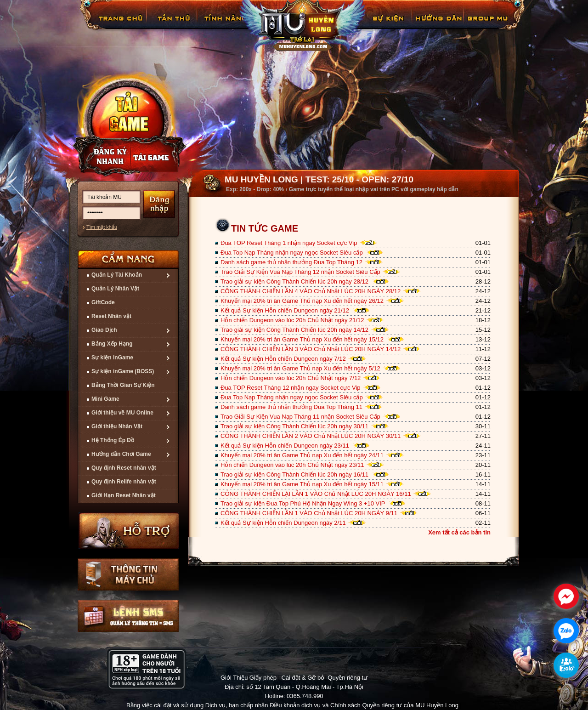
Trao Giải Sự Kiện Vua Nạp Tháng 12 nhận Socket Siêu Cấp (300, 272)
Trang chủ (119, 25)
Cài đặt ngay (128, 122)
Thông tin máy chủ (128, 574)
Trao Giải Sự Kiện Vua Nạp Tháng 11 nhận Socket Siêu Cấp (300, 417)
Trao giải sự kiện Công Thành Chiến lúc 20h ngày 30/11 (294, 426)
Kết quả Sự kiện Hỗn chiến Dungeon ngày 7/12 (283, 359)
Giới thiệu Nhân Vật (117, 426)
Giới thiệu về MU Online (122, 413)
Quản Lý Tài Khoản (117, 275)
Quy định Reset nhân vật (124, 468)
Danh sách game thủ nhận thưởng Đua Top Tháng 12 (291, 262)
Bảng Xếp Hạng (112, 344)
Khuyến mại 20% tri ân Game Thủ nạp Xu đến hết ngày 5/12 (300, 368)
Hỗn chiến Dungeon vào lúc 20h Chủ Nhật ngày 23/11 (292, 465)
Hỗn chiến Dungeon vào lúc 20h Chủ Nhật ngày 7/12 (291, 378)
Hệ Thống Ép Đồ (113, 440)
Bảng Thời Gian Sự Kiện (123, 385)
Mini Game (105, 399)
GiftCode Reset (383, 25)
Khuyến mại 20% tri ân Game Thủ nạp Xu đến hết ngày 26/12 (302, 301)
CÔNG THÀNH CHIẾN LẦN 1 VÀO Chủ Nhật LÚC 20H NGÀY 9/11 (309, 513)
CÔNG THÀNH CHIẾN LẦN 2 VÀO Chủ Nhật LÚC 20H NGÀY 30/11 (311, 436)
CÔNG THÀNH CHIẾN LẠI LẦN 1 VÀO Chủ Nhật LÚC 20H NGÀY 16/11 (316, 494)
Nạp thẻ (158, 157)
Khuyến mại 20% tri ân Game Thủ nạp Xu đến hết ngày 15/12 (302, 339)
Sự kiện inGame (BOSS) (123, 371)
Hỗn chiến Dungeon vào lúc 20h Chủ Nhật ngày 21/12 (292, 320)
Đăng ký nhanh (101, 157)
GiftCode (103, 302)
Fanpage (489, 25)
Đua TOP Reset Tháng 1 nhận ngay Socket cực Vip (289, 243)
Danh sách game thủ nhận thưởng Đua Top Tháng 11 (291, 407)
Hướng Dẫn (438, 25)
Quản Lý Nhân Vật (115, 289)
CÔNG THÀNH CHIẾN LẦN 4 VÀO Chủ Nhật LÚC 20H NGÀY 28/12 (311, 291)
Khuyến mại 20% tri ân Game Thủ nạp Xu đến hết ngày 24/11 (302, 455)
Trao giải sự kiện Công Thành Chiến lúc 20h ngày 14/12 (294, 330)
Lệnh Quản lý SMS (128, 616)
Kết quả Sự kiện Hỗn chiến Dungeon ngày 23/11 (285, 446)
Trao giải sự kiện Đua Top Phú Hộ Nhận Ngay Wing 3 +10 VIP (303, 503)
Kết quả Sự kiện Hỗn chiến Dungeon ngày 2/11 (283, 523)
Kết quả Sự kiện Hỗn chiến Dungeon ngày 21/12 (285, 310)
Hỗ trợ (129, 531)
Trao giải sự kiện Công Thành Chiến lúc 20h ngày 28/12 (294, 281)
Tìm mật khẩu (102, 227)
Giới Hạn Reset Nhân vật (124, 495)
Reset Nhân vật (111, 316)
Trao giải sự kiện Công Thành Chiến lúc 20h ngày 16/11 (294, 474)
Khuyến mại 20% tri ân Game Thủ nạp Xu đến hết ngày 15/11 (302, 484)
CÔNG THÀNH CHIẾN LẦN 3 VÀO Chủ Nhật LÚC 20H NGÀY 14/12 (311, 349)
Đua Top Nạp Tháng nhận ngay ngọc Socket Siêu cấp (292, 253)
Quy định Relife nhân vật (124, 482)
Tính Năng (224, 25)
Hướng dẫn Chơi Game (121, 454)
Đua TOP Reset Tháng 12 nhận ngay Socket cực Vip (291, 388)
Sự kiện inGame (112, 358)
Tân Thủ (173, 25)
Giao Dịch (104, 330)
